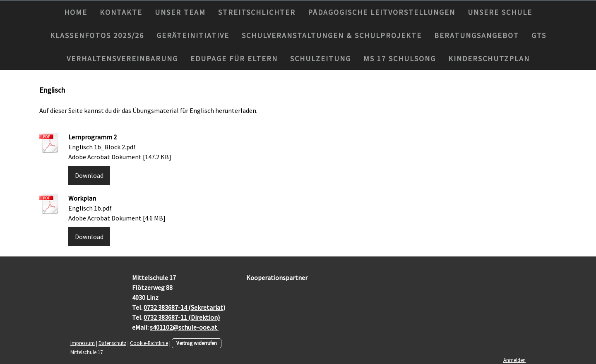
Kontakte (121, 12)
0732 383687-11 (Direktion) (182, 317)
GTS (539, 35)
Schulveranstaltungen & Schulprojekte (332, 35)
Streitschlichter (257, 12)
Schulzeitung (321, 59)
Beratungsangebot (477, 35)
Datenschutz (112, 343)
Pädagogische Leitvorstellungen (382, 12)
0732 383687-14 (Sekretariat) (184, 307)
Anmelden (514, 360)
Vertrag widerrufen (197, 343)
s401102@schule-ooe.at (184, 327)
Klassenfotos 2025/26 (97, 35)
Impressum (83, 343)
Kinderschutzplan (489, 59)
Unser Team (180, 12)
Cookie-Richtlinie (149, 343)
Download (89, 175)
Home (76, 12)
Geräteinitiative (193, 35)
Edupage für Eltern (234, 59)
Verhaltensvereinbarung (122, 59)
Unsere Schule (500, 12)
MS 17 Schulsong (400, 59)
